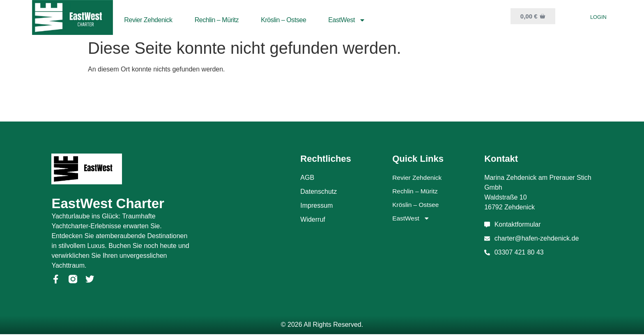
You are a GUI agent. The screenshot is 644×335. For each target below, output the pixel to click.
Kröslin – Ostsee (283, 20)
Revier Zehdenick (148, 20)
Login (598, 17)
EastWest (347, 20)
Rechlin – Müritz (217, 20)
